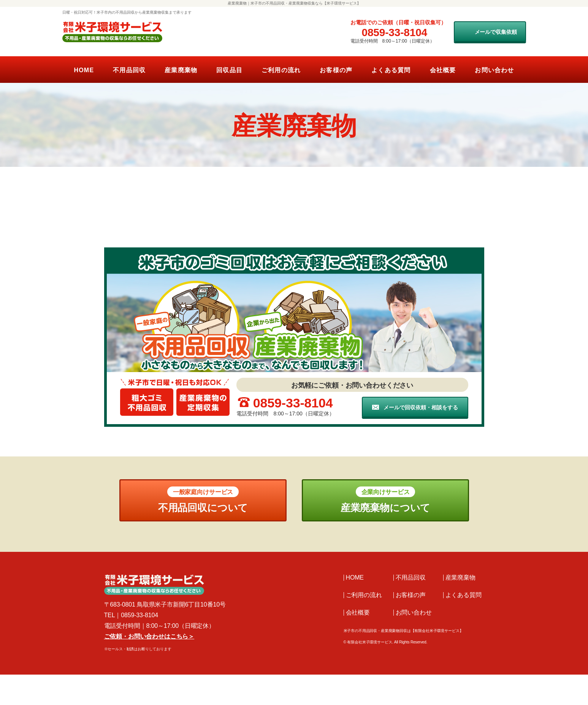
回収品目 (229, 70)
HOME (84, 70)
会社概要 (443, 70)
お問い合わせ (494, 70)
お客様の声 (336, 70)
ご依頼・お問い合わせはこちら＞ (149, 636)
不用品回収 (129, 70)
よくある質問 (391, 70)
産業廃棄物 (181, 70)
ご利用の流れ (281, 70)
